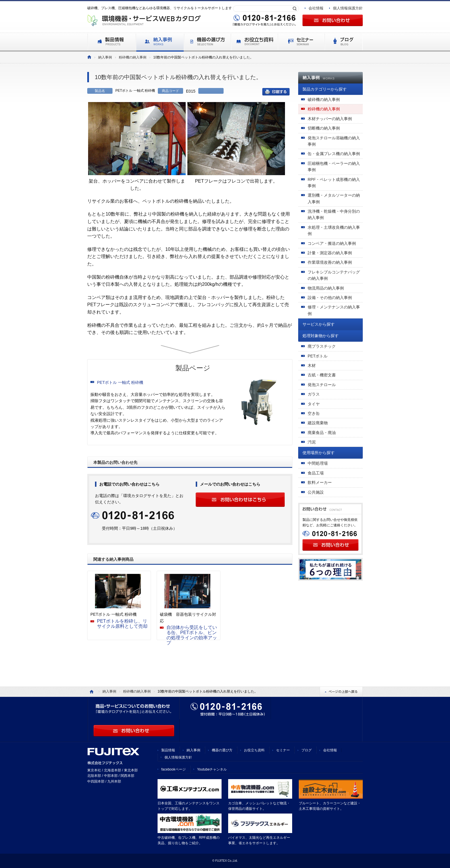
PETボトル (318, 356)
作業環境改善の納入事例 (330, 262)
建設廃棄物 (318, 423)
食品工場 (316, 473)
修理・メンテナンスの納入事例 (334, 310)
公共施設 (316, 492)
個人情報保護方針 (348, 8)
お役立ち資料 (254, 750)
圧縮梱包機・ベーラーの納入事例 (334, 167)
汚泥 (312, 442)
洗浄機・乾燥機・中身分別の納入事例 (334, 214)
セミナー (283, 750)
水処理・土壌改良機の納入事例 (334, 230)
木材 (312, 365)
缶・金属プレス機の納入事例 (334, 154)
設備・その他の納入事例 (330, 298)
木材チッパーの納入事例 (330, 119)
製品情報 (168, 750)
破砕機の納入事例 (324, 99)
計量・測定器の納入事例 (330, 253)
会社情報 (316, 8)
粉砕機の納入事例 (133, 57)
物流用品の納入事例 (326, 288)
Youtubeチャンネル (212, 769)
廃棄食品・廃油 (322, 433)
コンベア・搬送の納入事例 (332, 243)
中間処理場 (318, 463)
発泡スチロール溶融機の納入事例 (334, 141)
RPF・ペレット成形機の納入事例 (334, 183)
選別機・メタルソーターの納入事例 (334, 198)
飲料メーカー (320, 482)
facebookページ (173, 769)
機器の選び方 (222, 750)
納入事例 (105, 57)
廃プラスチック (322, 346)
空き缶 (314, 413)
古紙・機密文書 (322, 375)
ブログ (307, 750)
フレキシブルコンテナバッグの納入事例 (334, 275)
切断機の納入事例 (324, 128)
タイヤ (314, 404)
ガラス (314, 394)
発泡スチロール (322, 385)
